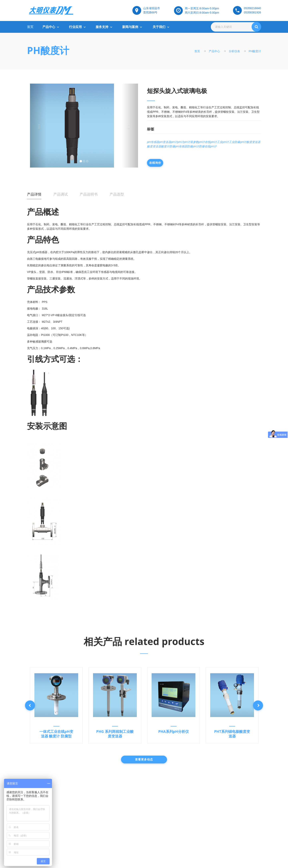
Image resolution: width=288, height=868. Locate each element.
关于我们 (159, 27)
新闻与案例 (130, 27)
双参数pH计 (198, 142)
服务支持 (102, 27)
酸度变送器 (253, 142)
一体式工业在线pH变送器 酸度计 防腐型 (56, 734)
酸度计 (165, 146)
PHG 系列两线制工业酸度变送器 (115, 734)
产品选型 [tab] (117, 194)
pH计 (174, 142)
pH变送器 (165, 142)
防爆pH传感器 (178, 146)
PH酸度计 (48, 50)
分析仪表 (234, 51)
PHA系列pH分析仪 (173, 731)
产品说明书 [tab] (89, 194)
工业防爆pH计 (238, 142)
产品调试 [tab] (61, 194)
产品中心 (49, 27)
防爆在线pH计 (208, 146)
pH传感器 (153, 142)
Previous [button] (30, 705)
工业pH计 (223, 142)
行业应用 (75, 27)
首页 (30, 27)
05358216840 (252, 8)
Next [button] (258, 705)
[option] (56, 705)
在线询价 (155, 163)
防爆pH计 (193, 146)
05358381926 (252, 12)
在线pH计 (211, 142)
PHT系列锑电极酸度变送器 (232, 734)
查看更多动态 (144, 759)
